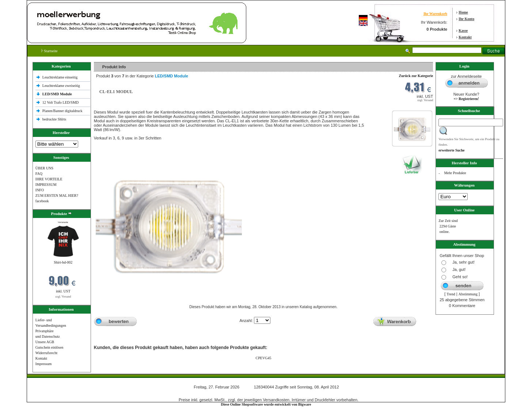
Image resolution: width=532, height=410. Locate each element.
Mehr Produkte (455, 173)
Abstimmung (468, 294)
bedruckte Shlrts (54, 119)
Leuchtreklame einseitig (60, 77)
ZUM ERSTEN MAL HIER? (57, 196)
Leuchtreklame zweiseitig (62, 86)
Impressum (43, 364)
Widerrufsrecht (46, 353)
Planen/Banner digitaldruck (62, 111)
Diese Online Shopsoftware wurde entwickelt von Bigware (266, 404)
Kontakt (465, 37)
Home (463, 12)
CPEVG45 (264, 358)
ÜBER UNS (44, 168)
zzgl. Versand (63, 297)
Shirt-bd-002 (63, 262)
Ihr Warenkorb (435, 14)
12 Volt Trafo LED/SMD (60, 102)
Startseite (50, 51)
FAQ (39, 174)
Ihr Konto (466, 19)
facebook (42, 201)
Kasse (463, 30)
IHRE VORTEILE (49, 179)
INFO (40, 190)
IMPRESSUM (46, 185)
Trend (451, 294)
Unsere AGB (45, 342)
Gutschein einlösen (49, 347)
